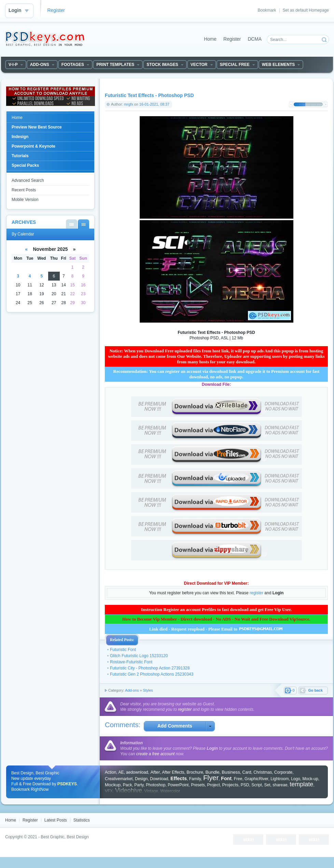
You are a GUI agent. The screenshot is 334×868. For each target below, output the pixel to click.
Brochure (195, 772)
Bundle (213, 772)
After (155, 772)
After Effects (173, 772)
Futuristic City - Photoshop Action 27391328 (150, 668)
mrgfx (129, 104)
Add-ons (132, 690)
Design (141, 779)
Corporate (283, 772)
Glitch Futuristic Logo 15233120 (139, 656)
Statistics (82, 820)
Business (231, 772)
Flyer (211, 778)
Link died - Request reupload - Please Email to (217, 629)
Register (56, 10)
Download (159, 779)
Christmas (263, 772)
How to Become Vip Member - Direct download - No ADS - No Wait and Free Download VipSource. (216, 619)
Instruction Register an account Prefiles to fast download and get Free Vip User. (216, 609)
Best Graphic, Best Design (65, 837)
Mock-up (310, 779)
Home (210, 39)
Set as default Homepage (306, 10)
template (301, 784)
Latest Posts (56, 820)
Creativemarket (119, 779)
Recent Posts (24, 190)
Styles (148, 690)
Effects (179, 778)
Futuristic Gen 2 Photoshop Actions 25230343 (152, 674)
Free (238, 779)
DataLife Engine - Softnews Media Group (45, 39)
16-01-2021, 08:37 (154, 104)
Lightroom (280, 779)
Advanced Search (28, 180)
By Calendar (83, 224)
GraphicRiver (256, 779)
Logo (296, 779)
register (256, 593)
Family (195, 779)
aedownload (137, 772)
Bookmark (267, 10)
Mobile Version (25, 200)
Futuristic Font (123, 650)
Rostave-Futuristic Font (131, 662)
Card (247, 772)
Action (110, 772)
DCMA (255, 39)
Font (226, 778)
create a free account (156, 754)
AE (121, 772)
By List (72, 224)
